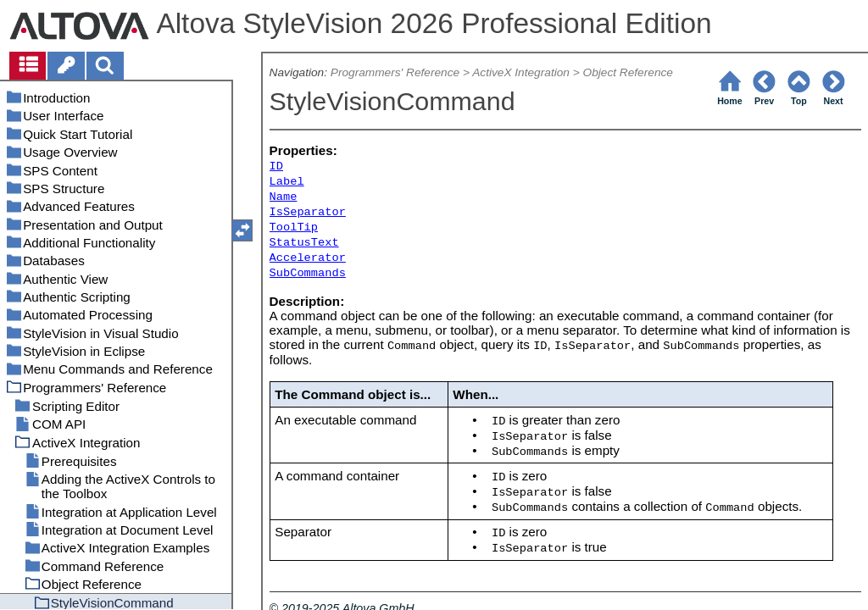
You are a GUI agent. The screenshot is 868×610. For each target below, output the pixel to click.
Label (287, 182)
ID (276, 166)
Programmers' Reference (395, 72)
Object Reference (628, 72)
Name (284, 197)
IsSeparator (308, 212)
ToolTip (294, 227)
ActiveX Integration (521, 72)
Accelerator (308, 258)
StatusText (304, 243)
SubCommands (308, 273)
